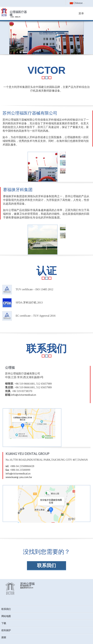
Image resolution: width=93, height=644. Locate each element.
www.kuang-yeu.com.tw (19, 477)
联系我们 (46, 565)
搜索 (4, 637)
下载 (4, 623)
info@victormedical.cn (24, 395)
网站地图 (6, 616)
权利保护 (6, 630)
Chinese (77, 3)
